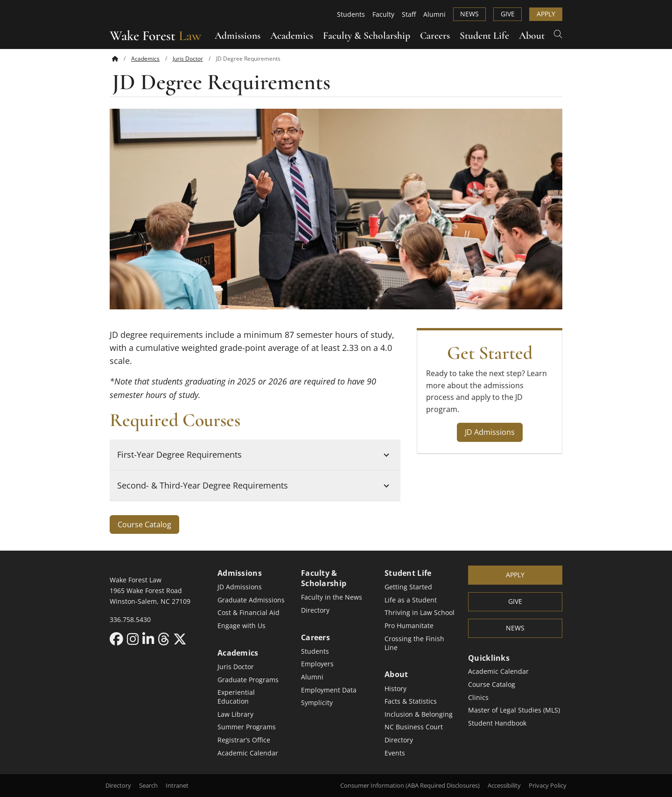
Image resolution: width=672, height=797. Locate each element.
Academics (292, 35)
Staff (409, 14)
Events (395, 753)
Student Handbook (497, 723)
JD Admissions (490, 432)
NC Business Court (414, 727)
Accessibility (504, 785)
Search (148, 785)
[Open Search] (558, 34)
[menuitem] (122, 59)
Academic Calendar (248, 753)
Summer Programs (247, 727)
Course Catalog (144, 524)
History (395, 689)
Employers (317, 664)
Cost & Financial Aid (248, 612)
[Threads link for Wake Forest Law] (165, 639)
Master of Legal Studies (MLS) (514, 710)
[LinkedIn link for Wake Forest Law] (150, 639)
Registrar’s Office (244, 740)
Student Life (484, 35)
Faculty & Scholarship (367, 35)
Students (351, 14)
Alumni (434, 14)
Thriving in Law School (420, 612)
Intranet (177, 785)
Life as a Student (411, 600)
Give (508, 14)
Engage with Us (241, 626)
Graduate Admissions (251, 600)
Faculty (383, 14)
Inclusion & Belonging (419, 714)
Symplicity (317, 703)
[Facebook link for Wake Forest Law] (118, 639)
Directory (315, 610)
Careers (435, 35)
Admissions (238, 35)
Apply (546, 14)
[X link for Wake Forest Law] (180, 639)
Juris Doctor (188, 58)
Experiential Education (236, 697)
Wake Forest (155, 36)
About (532, 35)
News (469, 14)
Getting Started (408, 587)
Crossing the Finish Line (414, 643)
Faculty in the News (332, 597)
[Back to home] (115, 58)
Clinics (478, 697)
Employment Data (329, 690)
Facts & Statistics (411, 701)
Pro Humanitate (409, 626)
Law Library (235, 714)
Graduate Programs (248, 680)
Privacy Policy (548, 785)
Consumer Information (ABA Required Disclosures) (410, 785)
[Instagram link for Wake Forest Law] (135, 639)
